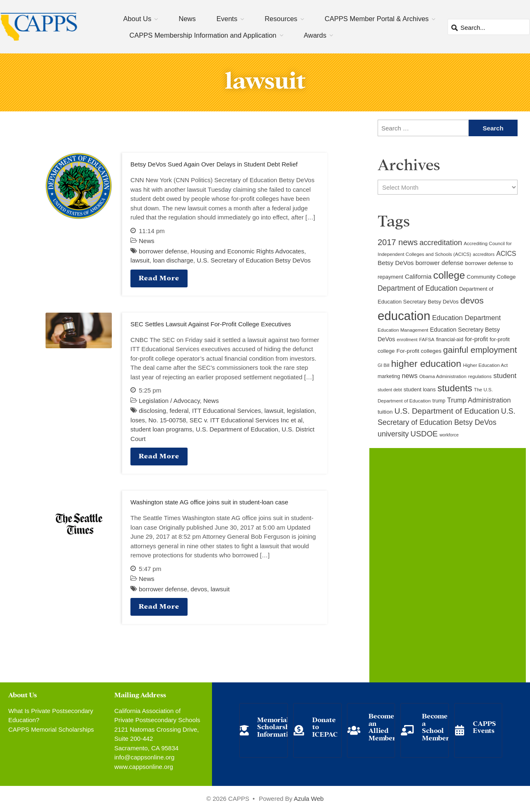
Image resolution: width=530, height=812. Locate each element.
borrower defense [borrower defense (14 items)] (439, 263)
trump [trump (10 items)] (439, 401)
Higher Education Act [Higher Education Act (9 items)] (485, 365)
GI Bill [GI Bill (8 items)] (383, 365)
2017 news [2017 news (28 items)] (398, 242)
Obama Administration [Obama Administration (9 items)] (443, 376)
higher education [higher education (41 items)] (426, 364)
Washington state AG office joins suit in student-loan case (209, 502)
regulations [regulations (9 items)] (480, 376)
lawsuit (140, 260)
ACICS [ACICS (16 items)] (506, 254)
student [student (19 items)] (505, 376)
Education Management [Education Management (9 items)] (403, 330)
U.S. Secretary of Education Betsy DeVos (254, 260)
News (187, 19)
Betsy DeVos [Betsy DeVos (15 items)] (396, 263)
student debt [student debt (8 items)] (390, 390)
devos (199, 589)
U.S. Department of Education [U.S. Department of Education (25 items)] (447, 411)
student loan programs (161, 429)
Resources (281, 19)
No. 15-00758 (167, 420)
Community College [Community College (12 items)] (491, 277)
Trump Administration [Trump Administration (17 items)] (479, 400)
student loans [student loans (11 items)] (420, 389)
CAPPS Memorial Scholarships (51, 729)
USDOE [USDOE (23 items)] (424, 434)
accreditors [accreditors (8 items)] (484, 254)
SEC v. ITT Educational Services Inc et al (246, 420)
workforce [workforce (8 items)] (449, 435)
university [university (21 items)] (393, 434)
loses (138, 420)
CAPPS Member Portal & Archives (377, 19)
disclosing (152, 411)
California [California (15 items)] (418, 276)
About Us (137, 19)
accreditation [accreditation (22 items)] (441, 243)
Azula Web (308, 799)
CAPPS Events (484, 726)
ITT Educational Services (226, 411)
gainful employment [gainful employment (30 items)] (480, 350)
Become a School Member (436, 726)
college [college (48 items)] (449, 275)
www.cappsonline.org (144, 767)
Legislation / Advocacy (169, 401)
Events (227, 19)
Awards (315, 35)
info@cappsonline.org (144, 757)
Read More (159, 277)
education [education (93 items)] (404, 316)
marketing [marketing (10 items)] (389, 376)
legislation (301, 411)
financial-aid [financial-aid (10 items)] (450, 340)
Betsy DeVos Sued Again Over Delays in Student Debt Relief (214, 164)
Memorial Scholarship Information (277, 726)
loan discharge (173, 260)
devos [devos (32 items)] (472, 300)
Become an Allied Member (382, 726)
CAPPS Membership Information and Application (203, 35)
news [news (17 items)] (410, 376)
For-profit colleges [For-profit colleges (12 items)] (419, 351)
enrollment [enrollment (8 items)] (407, 340)
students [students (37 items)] (455, 388)
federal (179, 411)
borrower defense (163, 251)
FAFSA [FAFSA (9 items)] (427, 340)
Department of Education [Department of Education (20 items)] (418, 288)
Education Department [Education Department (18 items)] (466, 318)
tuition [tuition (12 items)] (385, 412)
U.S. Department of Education (237, 429)
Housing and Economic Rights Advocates (247, 251)
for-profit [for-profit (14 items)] (476, 339)
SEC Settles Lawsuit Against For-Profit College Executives (211, 324)
